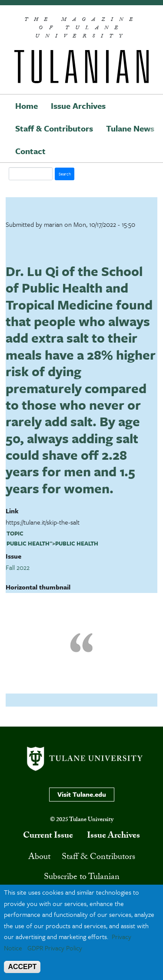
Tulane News (130, 128)
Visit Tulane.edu (82, 794)
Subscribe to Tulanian (82, 878)
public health (28, 543)
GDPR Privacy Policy (55, 948)
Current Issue (48, 836)
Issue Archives (78, 106)
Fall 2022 (18, 567)
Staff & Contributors (54, 128)
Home (27, 106)
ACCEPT (22, 967)
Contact (30, 151)
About (39, 858)
